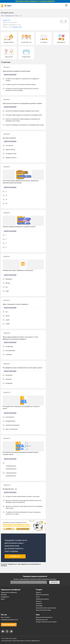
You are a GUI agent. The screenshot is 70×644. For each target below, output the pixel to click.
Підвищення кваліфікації (9, 592)
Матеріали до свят (42, 620)
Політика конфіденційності (33, 641)
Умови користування (19, 641)
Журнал (38, 592)
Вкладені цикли (17, 27)
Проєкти (39, 601)
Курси (3, 599)
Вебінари (4, 595)
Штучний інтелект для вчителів (46, 608)
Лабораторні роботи (42, 599)
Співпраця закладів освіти (9, 620)
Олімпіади (39, 606)
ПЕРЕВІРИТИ (54, 582)
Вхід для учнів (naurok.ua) (44, 617)
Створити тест (15, 556)
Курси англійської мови (43, 610)
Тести (38, 597)
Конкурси (39, 603)
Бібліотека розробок (42, 595)
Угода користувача (7, 641)
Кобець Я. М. (7, 20)
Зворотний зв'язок (9, 625)
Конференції (5, 597)
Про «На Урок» (6, 617)
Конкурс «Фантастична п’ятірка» (46, 622)
